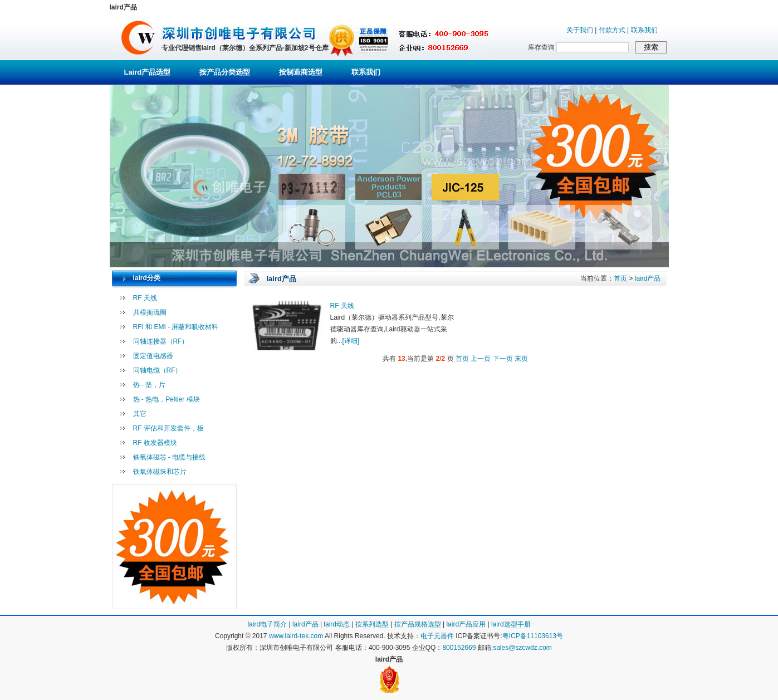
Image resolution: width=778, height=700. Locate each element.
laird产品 (648, 278)
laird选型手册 (511, 624)
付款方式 (612, 30)
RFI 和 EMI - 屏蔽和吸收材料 (176, 327)
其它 (140, 414)
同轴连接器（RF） (161, 341)
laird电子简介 (267, 624)
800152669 (459, 648)
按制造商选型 (301, 72)
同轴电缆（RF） (158, 370)
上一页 (481, 359)
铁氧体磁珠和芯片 (160, 472)
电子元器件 (437, 636)
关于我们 (580, 30)
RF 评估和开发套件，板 (168, 428)
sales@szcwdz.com (522, 648)
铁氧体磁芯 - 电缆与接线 (170, 457)
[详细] (351, 341)
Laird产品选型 (148, 72)
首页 (620, 278)
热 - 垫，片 (150, 385)
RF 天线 (145, 298)
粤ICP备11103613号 (533, 636)
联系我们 (644, 30)
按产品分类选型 (225, 72)
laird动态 (337, 624)
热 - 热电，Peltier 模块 (167, 399)
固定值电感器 (153, 356)
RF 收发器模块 (155, 443)
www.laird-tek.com (296, 636)
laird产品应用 (466, 624)
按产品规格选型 (418, 624)
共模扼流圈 (150, 312)
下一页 (503, 359)
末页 (521, 359)
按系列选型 (372, 624)
